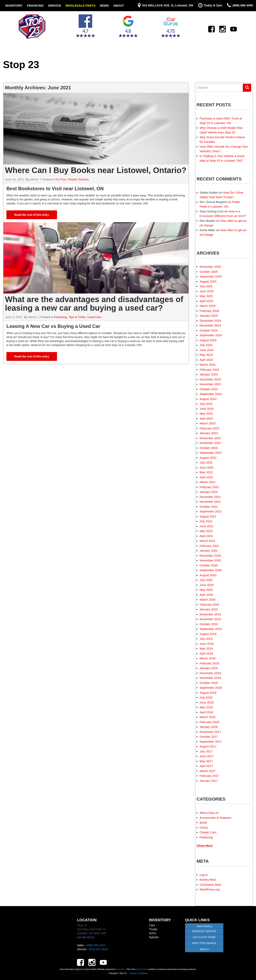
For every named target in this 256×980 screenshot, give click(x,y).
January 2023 (209, 433)
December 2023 (210, 379)
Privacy (133, 973)
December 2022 (210, 438)
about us (204, 949)
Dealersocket (142, 969)
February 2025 (209, 311)
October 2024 (209, 330)
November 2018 (210, 678)
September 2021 (211, 511)
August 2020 (208, 575)
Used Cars (94, 317)
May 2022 (206, 472)
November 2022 (210, 443)
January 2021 (209, 551)
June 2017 (207, 756)
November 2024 (210, 325)
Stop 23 (21, 65)
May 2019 (206, 648)
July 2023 (206, 404)
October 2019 (209, 624)
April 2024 (206, 360)
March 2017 (207, 771)
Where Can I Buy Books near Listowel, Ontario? (96, 170)
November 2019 (210, 619)
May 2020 (206, 590)
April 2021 (206, 536)
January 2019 (209, 668)
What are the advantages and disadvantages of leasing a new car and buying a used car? (94, 304)
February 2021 (209, 546)
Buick (203, 822)
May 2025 (206, 296)
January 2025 (209, 316)
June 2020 (207, 585)
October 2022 (209, 448)
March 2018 (207, 717)
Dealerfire (120, 969)
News (104, 5)
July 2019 (206, 639)
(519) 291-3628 (98, 949)
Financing (35, 5)
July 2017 (206, 751)
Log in (204, 875)
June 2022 (207, 467)
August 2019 (208, 634)
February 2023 (209, 428)
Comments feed (210, 885)
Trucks (153, 929)
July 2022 (206, 462)
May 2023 (206, 413)
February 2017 (209, 776)
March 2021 (207, 541)
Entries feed (208, 880)
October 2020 (209, 565)
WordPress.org (210, 889)
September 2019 (211, 629)
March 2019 (207, 658)
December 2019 (210, 614)
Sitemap (144, 973)
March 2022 (207, 482)
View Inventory (204, 926)
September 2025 (211, 276)
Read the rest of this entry (32, 215)
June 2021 (207, 526)
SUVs (153, 933)
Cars (152, 925)
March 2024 (207, 365)
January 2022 (209, 492)
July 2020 (206, 580)
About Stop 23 (209, 813)
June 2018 (207, 702)
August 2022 (208, 458)
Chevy (204, 827)
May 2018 (206, 707)
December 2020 (210, 556)
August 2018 (208, 693)
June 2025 (207, 291)
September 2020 (211, 570)
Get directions (86, 937)
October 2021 (209, 507)
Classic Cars (208, 832)
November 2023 (210, 384)
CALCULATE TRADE (204, 937)
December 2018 (210, 673)
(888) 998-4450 (96, 945)
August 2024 (208, 340)
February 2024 (209, 370)
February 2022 (209, 487)
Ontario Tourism (78, 179)
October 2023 (209, 389)
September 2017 (211, 742)
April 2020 (206, 595)
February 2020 (209, 604)
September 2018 (211, 688)
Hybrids (154, 937)
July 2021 (206, 521)
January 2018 (209, 727)
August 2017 (208, 746)
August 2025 (208, 281)
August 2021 (208, 516)
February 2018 (209, 722)
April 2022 (206, 477)
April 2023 (206, 418)
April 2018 (206, 712)
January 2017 (209, 781)
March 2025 (207, 306)
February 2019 (209, 663)
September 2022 (211, 453)
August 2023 (208, 399)
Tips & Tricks (77, 317)
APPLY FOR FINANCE (204, 943)
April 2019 (206, 653)
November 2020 (210, 560)
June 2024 (207, 350)
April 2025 (206, 301)
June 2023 (207, 409)
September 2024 (211, 335)
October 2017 (209, 737)
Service (55, 5)
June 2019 (207, 644)
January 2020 (209, 609)
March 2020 (207, 599)
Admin (34, 179)
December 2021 (210, 497)
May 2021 (206, 531)
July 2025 (206, 286)
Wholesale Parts (81, 5)
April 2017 (206, 766)
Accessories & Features (215, 818)
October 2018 (209, 683)
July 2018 (206, 697)
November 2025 (210, 267)
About (118, 5)
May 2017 (206, 761)
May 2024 (206, 355)
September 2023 (211, 394)
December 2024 (210, 321)
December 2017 (210, 732)
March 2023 (207, 423)
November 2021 (210, 502)
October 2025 (209, 272)
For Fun (61, 179)
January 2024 (209, 374)
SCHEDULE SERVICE (204, 931)
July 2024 (206, 345)
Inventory (14, 5)
